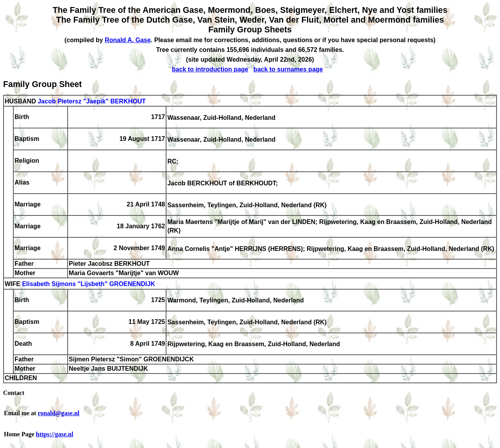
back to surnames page (288, 69)
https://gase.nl (55, 434)
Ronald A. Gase (128, 40)
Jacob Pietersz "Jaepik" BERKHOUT (92, 101)
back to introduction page (210, 69)
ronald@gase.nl (59, 413)
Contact (14, 393)
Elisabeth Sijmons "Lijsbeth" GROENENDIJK (88, 284)
